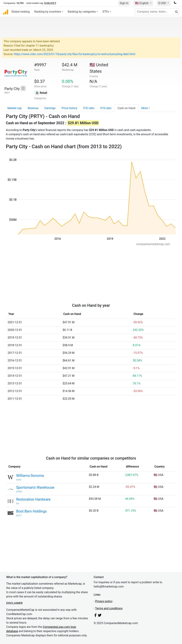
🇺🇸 (142, 3)
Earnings (50, 108)
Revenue (33, 108)
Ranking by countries (48, 12)
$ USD (162, 3)
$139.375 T (50, 3)
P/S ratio (106, 108)
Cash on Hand (126, 108)
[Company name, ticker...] (157, 12)
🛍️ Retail (41, 93)
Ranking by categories (82, 12)
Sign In (124, 3)
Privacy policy (104, 601)
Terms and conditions (109, 608)
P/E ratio (89, 108)
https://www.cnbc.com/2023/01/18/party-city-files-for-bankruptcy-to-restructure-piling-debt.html (74, 54)
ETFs (106, 12)
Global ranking (21, 12)
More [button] (145, 108)
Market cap (15, 108)
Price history (69, 108)
